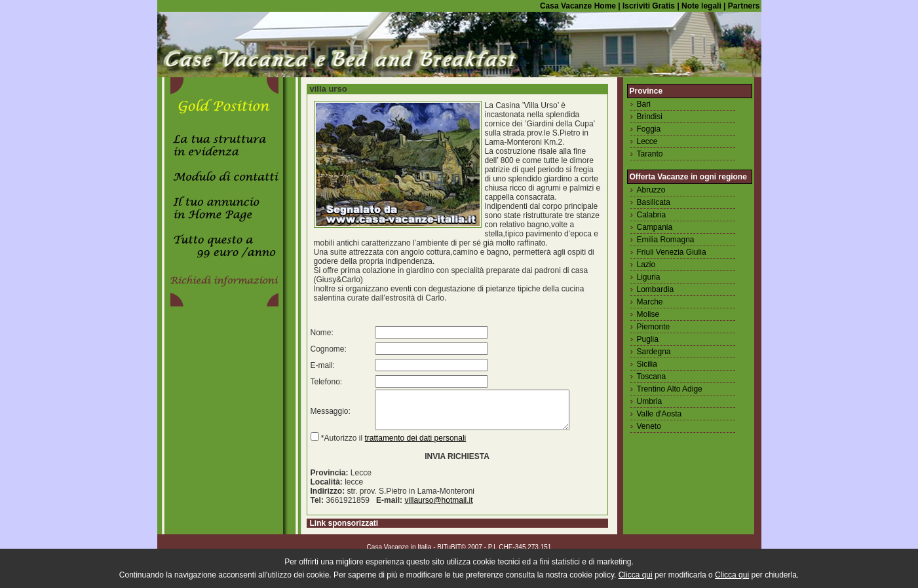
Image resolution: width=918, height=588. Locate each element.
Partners (744, 6)
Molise (648, 314)
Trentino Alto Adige (670, 389)
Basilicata (654, 202)
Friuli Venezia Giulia (672, 252)
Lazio (646, 265)
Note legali (700, 6)
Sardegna (654, 352)
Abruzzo (651, 190)
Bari (644, 104)
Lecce (647, 141)
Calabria (652, 215)
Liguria (649, 277)
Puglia (648, 339)
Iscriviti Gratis (648, 6)
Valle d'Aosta (660, 414)
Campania (655, 227)
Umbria (650, 401)
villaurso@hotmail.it (438, 508)
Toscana (652, 377)
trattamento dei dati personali (416, 446)
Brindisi (650, 117)
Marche (650, 302)
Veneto (649, 426)
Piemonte (654, 327)
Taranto (650, 154)
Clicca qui (636, 575)
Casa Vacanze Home (578, 6)
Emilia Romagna (666, 240)
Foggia (649, 129)
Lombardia (656, 289)
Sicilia (647, 364)
